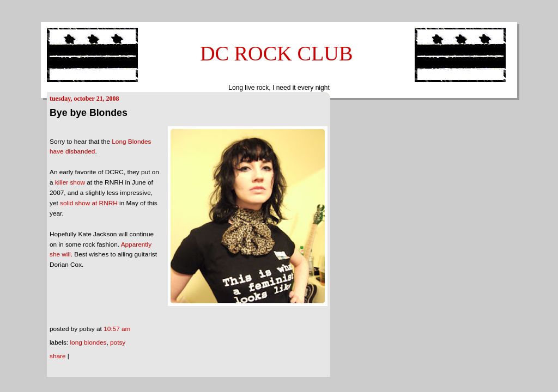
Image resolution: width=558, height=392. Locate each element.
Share (58, 356)
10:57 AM (117, 329)
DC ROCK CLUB (277, 53)
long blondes (88, 342)
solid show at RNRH (89, 203)
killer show (70, 182)
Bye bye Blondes (89, 113)
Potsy (118, 342)
